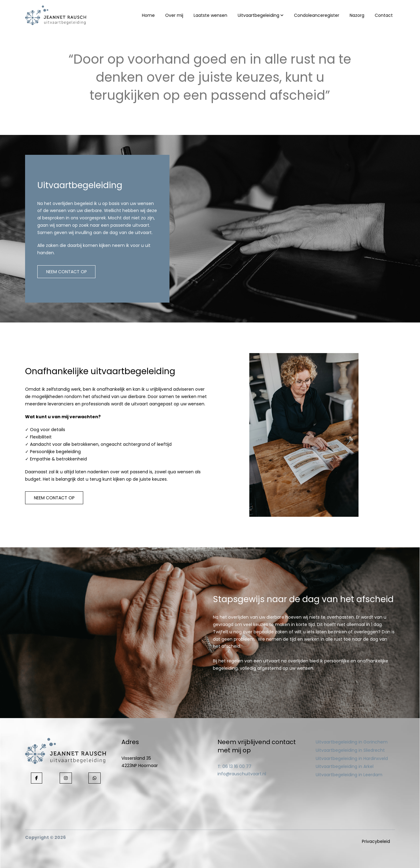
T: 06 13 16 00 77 (234, 766)
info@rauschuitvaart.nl (242, 774)
